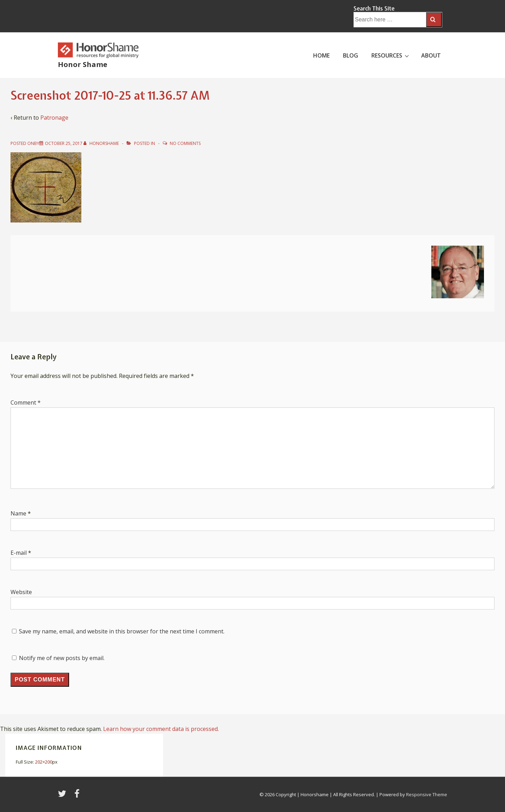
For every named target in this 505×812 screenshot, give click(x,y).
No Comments (185, 143)
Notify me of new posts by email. (62, 658)
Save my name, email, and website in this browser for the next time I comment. (122, 631)
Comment (26, 402)
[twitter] (63, 796)
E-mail (19, 553)
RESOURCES (391, 55)
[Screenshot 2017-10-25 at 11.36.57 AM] (64, 143)
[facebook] (78, 796)
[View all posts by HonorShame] (102, 143)
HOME (321, 55)
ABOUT (431, 55)
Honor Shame (83, 64)
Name (18, 513)
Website (21, 592)
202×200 (44, 762)
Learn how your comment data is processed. (161, 729)
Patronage (54, 118)
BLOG (351, 55)
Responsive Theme (427, 794)
